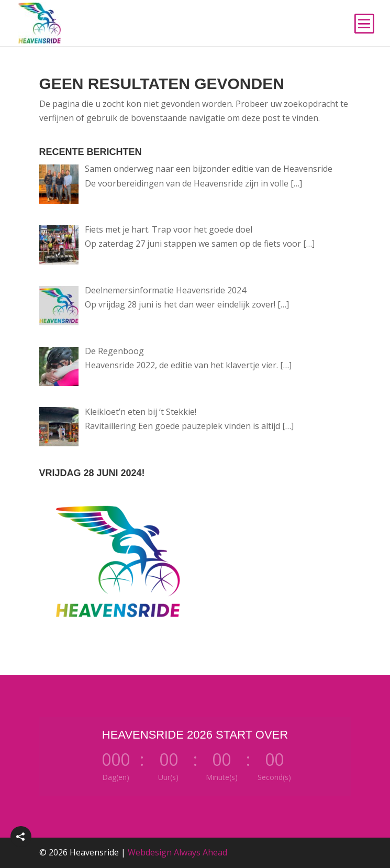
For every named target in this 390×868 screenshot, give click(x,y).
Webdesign (150, 852)
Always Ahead (200, 852)
